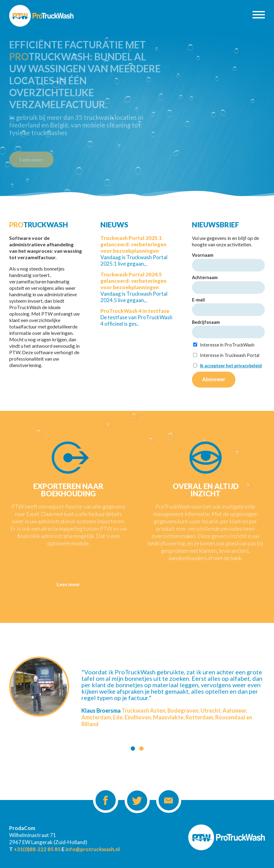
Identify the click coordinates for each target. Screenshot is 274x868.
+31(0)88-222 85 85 (37, 849)
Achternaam (205, 277)
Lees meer (31, 159)
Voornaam (203, 255)
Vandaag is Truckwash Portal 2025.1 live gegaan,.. (134, 251)
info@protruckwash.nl (93, 849)
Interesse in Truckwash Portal (226, 355)
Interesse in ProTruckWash (224, 345)
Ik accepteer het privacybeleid (231, 366)
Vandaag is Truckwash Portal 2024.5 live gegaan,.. (134, 287)
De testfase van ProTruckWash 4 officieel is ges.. (136, 317)
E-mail (198, 300)
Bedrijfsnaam (206, 322)
